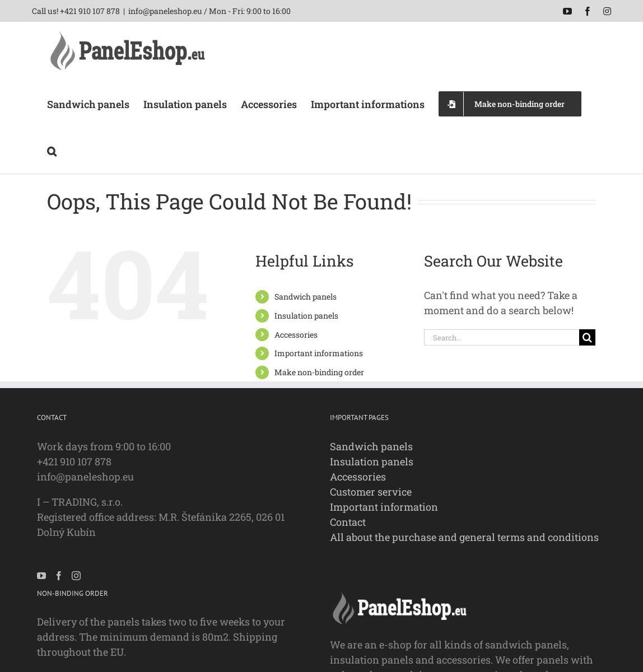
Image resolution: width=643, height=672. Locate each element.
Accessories (296, 335)
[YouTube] (41, 576)
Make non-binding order (319, 372)
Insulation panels (306, 316)
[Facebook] (59, 576)
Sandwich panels (306, 297)
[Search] (587, 337)
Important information (384, 507)
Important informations (319, 353)
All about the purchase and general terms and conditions (464, 537)
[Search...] (502, 337)
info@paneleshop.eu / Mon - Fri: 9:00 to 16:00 (209, 11)
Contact (348, 522)
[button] (52, 150)
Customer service (371, 492)
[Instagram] (76, 576)
